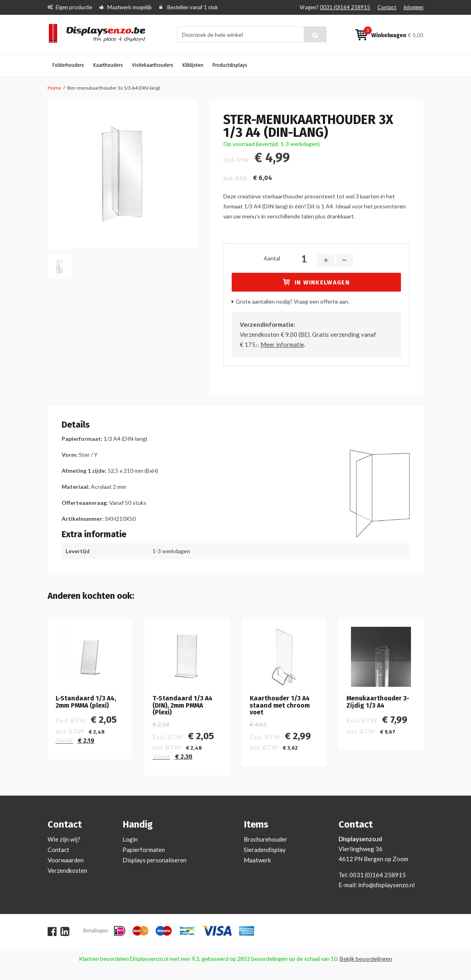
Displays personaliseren (154, 860)
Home (54, 88)
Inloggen (413, 7)
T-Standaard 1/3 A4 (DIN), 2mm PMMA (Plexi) (182, 705)
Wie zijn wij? (64, 839)
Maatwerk (257, 860)
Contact (387, 7)
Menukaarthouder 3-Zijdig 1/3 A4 (378, 702)
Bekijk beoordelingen (366, 959)
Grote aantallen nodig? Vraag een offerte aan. (293, 301)
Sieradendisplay (265, 850)
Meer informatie (282, 344)
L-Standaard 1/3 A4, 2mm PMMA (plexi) (86, 702)
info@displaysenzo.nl (386, 885)
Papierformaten (144, 850)
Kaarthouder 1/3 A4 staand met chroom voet (280, 705)
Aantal (272, 258)
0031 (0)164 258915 (345, 7)
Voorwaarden (66, 860)
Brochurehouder (266, 839)
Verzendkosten (67, 870)
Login (130, 839)
